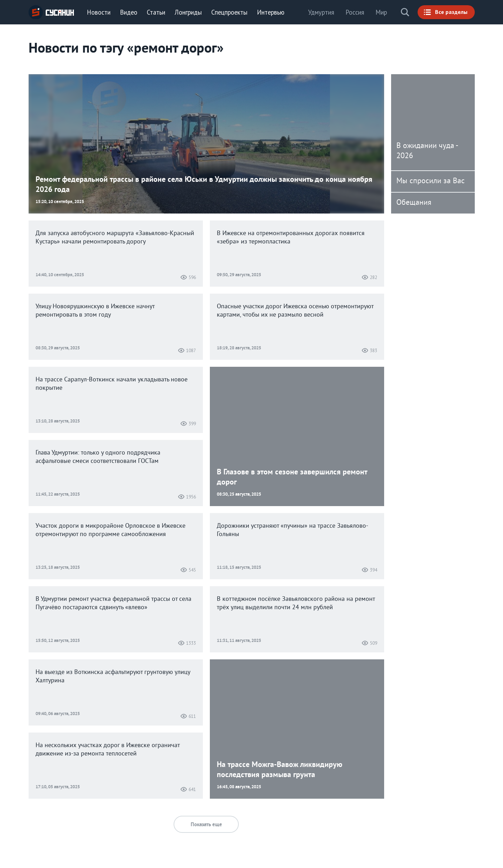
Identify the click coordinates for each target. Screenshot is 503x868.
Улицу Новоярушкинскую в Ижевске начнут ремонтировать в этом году (95, 311)
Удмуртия (321, 12)
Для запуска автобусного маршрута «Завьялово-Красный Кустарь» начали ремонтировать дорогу (115, 238)
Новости (99, 12)
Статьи (156, 12)
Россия (355, 12)
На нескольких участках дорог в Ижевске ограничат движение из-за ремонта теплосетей (108, 750)
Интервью (271, 12)
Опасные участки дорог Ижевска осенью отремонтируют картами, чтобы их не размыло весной (295, 311)
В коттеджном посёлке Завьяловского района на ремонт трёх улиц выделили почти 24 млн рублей (296, 603)
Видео (129, 12)
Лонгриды (188, 12)
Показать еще (206, 825)
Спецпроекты (229, 12)
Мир (381, 12)
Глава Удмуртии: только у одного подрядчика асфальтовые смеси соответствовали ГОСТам (98, 457)
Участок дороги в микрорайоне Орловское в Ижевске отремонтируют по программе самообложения (110, 530)
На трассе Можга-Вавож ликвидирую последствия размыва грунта (280, 769)
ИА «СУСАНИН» (51, 12)
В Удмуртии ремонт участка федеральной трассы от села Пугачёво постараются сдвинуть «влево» (113, 603)
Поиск (405, 12)
